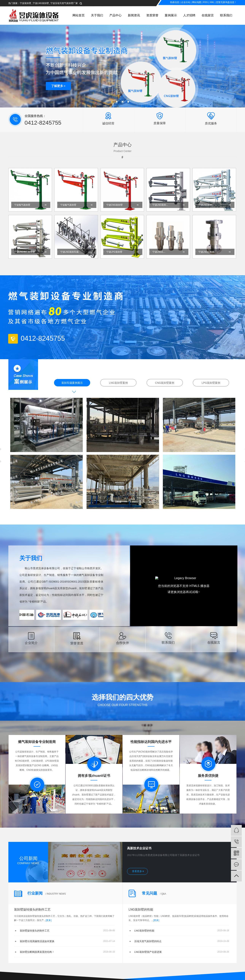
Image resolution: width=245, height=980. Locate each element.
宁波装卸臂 (25, 3)
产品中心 (115, 15)
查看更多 (137, 871)
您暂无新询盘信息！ (226, 2)
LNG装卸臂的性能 (141, 910)
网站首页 (79, 15)
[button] (117, 102)
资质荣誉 (152, 15)
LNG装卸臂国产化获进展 (148, 952)
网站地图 (197, 2)
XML (212, 2)
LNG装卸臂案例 (118, 383)
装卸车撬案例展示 (72, 383)
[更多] (49, 920)
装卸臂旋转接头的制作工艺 (32, 910)
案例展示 (171, 15)
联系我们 (226, 15)
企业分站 (186, 2)
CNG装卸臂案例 (165, 383)
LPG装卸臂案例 (211, 383)
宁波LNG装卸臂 (41, 3)
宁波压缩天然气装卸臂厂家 (64, 3)
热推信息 (175, 2)
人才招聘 (189, 15)
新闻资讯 (134, 15)
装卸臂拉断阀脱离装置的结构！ (37, 952)
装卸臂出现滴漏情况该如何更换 (37, 941)
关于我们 (97, 15)
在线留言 (208, 15)
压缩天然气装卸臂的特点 (148, 941)
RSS (205, 2)
